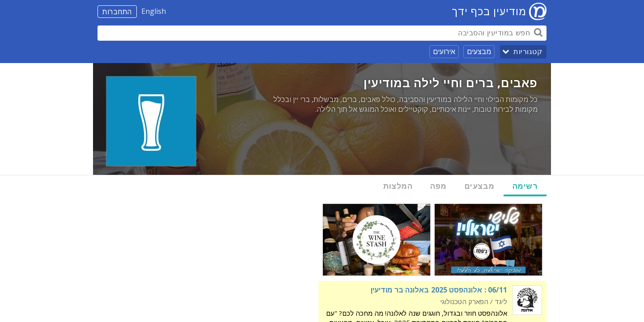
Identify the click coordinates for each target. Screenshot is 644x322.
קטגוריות (528, 52)
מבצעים (479, 51)
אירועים (444, 51)
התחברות (117, 12)
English (154, 11)
